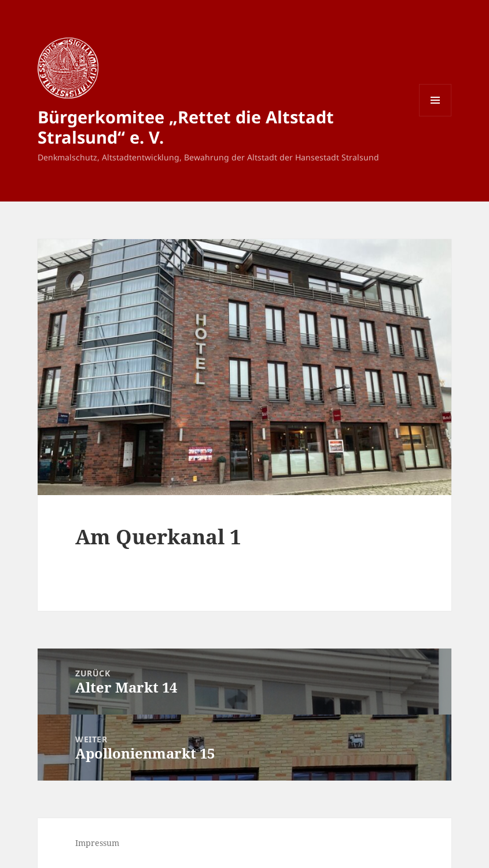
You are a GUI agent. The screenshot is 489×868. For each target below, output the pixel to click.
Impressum (97, 843)
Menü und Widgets (435, 116)
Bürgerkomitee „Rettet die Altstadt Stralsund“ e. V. (186, 127)
